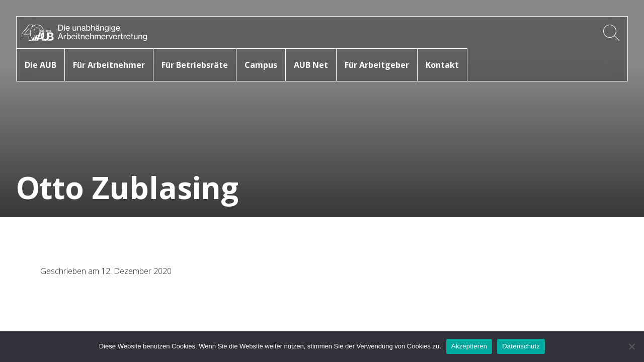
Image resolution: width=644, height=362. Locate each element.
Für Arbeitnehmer (109, 65)
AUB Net (311, 65)
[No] (631, 346)
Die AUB (41, 65)
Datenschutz (521, 346)
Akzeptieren (469, 346)
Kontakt (442, 65)
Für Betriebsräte (195, 65)
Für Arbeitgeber (377, 65)
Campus (261, 65)
